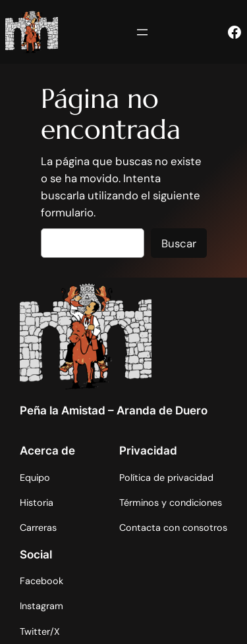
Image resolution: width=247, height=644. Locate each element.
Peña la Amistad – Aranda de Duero (114, 410)
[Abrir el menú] (142, 32)
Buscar (179, 243)
